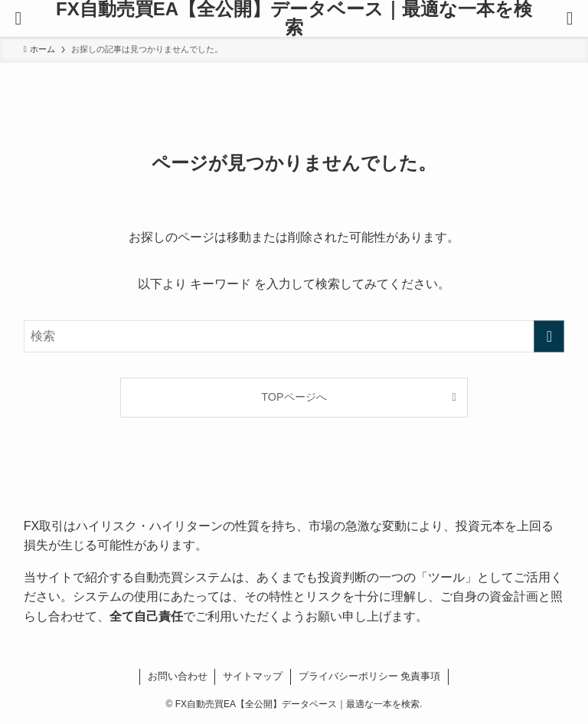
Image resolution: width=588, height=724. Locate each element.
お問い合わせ (178, 676)
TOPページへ (294, 397)
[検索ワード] (294, 336)
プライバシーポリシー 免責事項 (370, 676)
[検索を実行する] (549, 336)
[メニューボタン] (18, 18)
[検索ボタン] (570, 18)
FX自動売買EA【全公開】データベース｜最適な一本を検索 (294, 18)
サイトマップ (253, 676)
